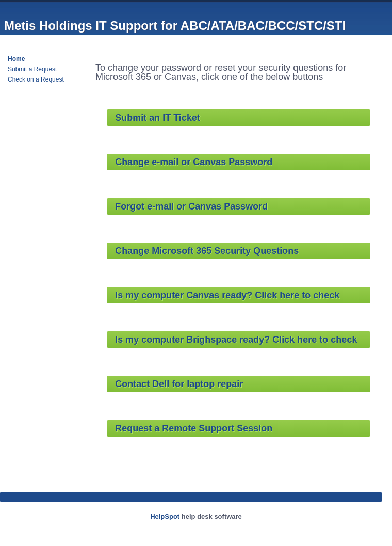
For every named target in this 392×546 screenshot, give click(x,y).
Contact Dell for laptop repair (179, 384)
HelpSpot (165, 516)
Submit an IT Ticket (158, 118)
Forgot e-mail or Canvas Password (191, 206)
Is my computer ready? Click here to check (227, 295)
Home (16, 59)
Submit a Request (32, 69)
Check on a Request (36, 79)
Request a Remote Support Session (194, 428)
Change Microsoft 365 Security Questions (207, 251)
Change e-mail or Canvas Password (194, 162)
